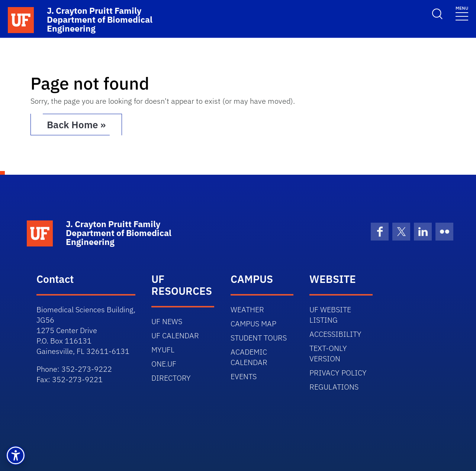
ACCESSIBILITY (335, 334)
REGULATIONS (334, 387)
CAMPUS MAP (253, 324)
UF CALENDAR (175, 335)
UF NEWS (167, 321)
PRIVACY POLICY (338, 373)
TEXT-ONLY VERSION (328, 353)
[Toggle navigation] (462, 13)
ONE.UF (164, 364)
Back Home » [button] (76, 125)
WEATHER (247, 309)
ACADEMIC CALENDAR (249, 357)
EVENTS (244, 376)
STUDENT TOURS (259, 338)
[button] (16, 455)
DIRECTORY (171, 378)
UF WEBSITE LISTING (330, 315)
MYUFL (163, 350)
